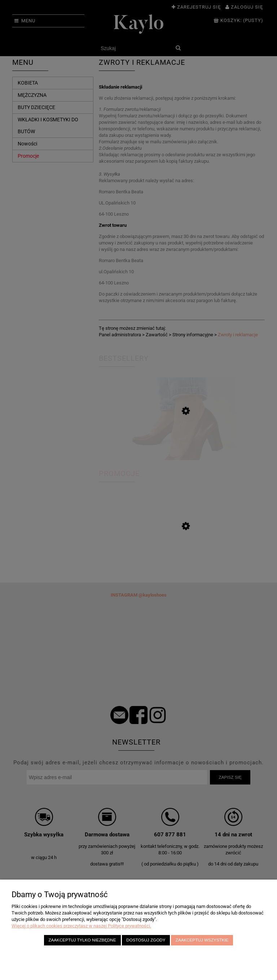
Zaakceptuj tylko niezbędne (82, 940)
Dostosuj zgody (146, 940)
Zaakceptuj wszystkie (202, 940)
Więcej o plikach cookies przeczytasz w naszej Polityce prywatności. (81, 926)
